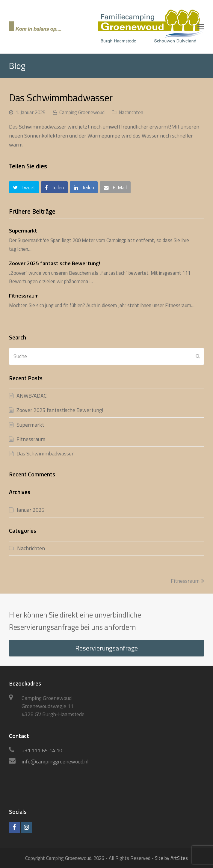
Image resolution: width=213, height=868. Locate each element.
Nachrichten (131, 112)
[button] (201, 27)
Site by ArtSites (171, 858)
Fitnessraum (24, 296)
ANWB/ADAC (32, 396)
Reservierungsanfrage (106, 648)
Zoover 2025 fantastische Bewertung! (55, 263)
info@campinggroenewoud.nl (55, 761)
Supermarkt (23, 231)
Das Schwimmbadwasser (45, 453)
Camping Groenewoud (82, 112)
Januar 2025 (31, 510)
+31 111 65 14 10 (42, 750)
